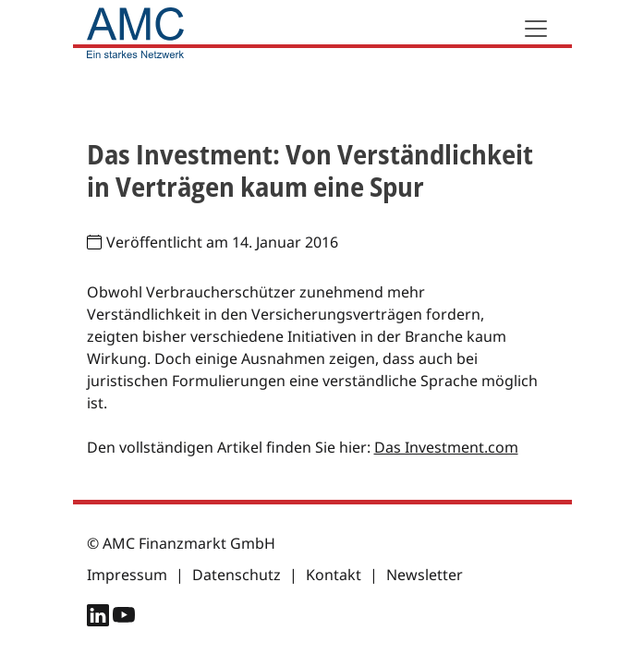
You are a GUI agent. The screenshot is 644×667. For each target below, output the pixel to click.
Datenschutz (237, 575)
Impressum (127, 575)
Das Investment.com (446, 447)
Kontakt (334, 575)
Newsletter (425, 575)
